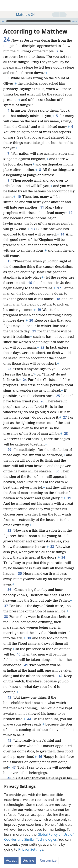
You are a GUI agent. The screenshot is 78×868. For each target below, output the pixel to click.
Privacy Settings (31, 849)
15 (9, 261)
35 (20, 573)
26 (42, 401)
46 (40, 757)
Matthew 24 (23, 14)
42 (60, 676)
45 (9, 740)
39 (29, 638)
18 (58, 299)
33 (52, 547)
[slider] (38, 21)
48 (9, 778)
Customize (48, 860)
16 (30, 283)
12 (70, 213)
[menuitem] (6, 5)
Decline (28, 860)
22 (42, 347)
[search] (73, 5)
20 (31, 320)
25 (58, 396)
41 (26, 665)
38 (6, 617)
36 (9, 590)
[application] (39, 21)
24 (25, 380)
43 (9, 697)
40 (18, 654)
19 (39, 310)
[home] (6, 5)
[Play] (3, 21)
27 (65, 417)
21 (34, 331)
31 (69, 498)
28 (66, 433)
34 (63, 557)
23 (9, 369)
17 (59, 288)
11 (42, 207)
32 (9, 530)
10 (19, 197)
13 (33, 229)
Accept (11, 860)
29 (9, 450)
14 (62, 234)
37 (6, 606)
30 (57, 471)
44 (29, 719)
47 (14, 767)
